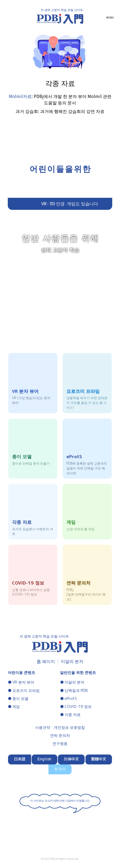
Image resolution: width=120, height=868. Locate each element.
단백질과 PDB (76, 691)
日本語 (20, 759)
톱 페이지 (46, 661)
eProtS (71, 699)
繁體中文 (99, 759)
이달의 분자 (72, 661)
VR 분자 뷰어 (23, 682)
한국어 (60, 769)
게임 (16, 707)
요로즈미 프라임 (26, 691)
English (44, 759)
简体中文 (71, 759)
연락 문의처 (60, 736)
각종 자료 (73, 715)
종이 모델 (20, 699)
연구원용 (60, 744)
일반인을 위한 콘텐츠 (78, 673)
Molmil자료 (20, 96)
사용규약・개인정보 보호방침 (60, 727)
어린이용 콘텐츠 (21, 673)
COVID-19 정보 (78, 707)
